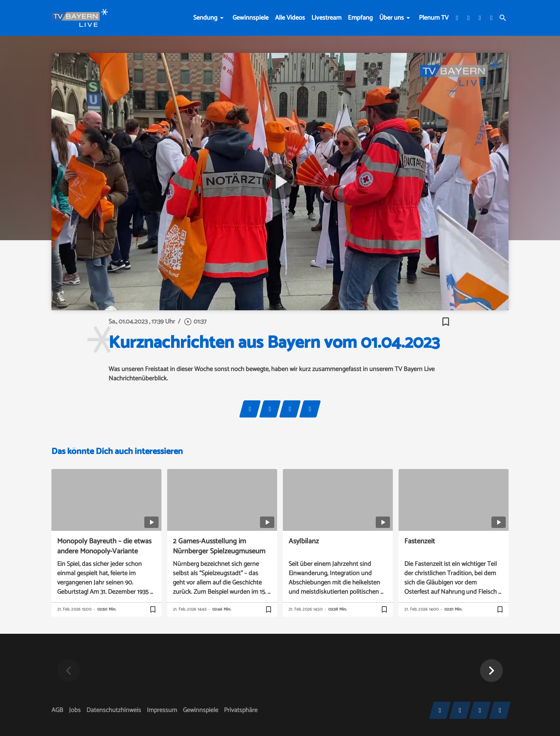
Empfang (360, 18)
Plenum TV (434, 18)
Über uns (392, 18)
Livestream (326, 18)
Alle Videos (290, 18)
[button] (491, 671)
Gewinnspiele (251, 18)
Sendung (205, 18)
